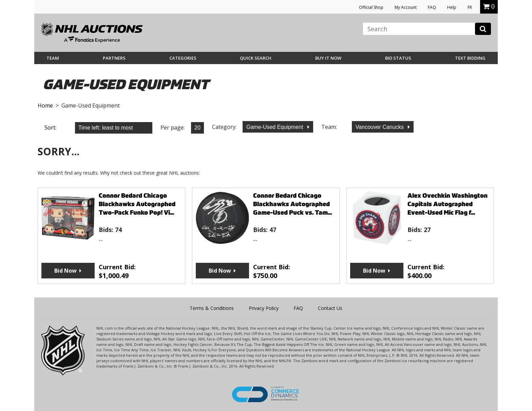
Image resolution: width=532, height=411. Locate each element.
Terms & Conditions (212, 308)
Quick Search (256, 58)
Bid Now (65, 271)
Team (53, 58)
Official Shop (371, 7)
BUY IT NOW (328, 58)
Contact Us (330, 308)
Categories (183, 58)
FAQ (432, 7)
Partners (114, 58)
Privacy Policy (264, 308)
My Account (406, 7)
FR (470, 7)
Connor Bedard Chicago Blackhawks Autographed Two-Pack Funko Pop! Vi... (137, 204)
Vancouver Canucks (380, 127)
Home (45, 105)
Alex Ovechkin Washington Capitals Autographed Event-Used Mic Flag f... (448, 204)
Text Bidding (470, 58)
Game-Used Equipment (275, 127)
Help (452, 7)
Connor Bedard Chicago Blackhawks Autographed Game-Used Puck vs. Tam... (292, 204)
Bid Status (398, 58)
